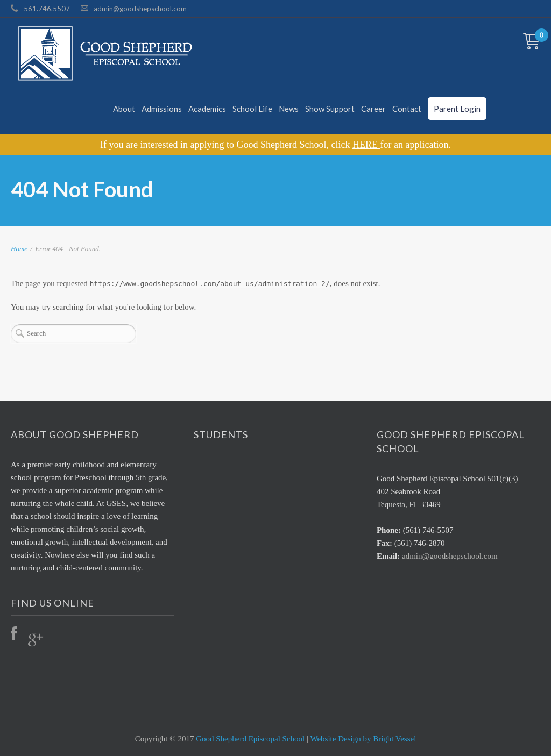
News (289, 109)
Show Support (330, 109)
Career (373, 109)
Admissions (162, 109)
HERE (366, 145)
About (124, 109)
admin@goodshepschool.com (140, 9)
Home (19, 249)
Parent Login (457, 109)
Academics (207, 109)
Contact (407, 109)
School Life (252, 109)
